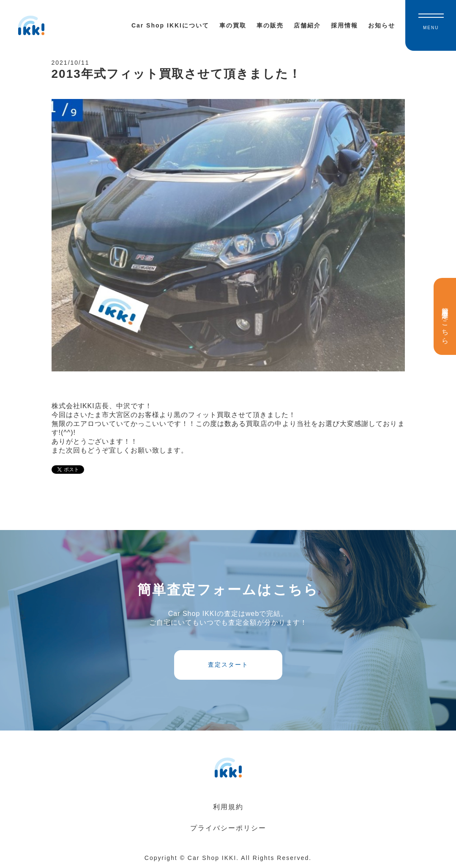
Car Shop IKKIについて (170, 25)
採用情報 (344, 25)
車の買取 (233, 25)
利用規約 (228, 807)
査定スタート (228, 665)
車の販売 (270, 25)
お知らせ (382, 25)
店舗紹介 (307, 25)
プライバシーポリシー (228, 828)
